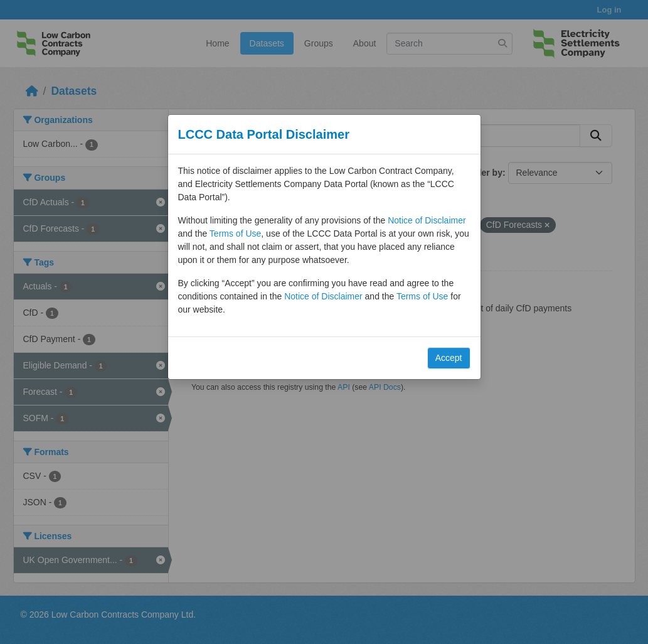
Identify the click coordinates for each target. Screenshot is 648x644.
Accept (449, 358)
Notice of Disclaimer (427, 220)
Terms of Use (235, 233)
